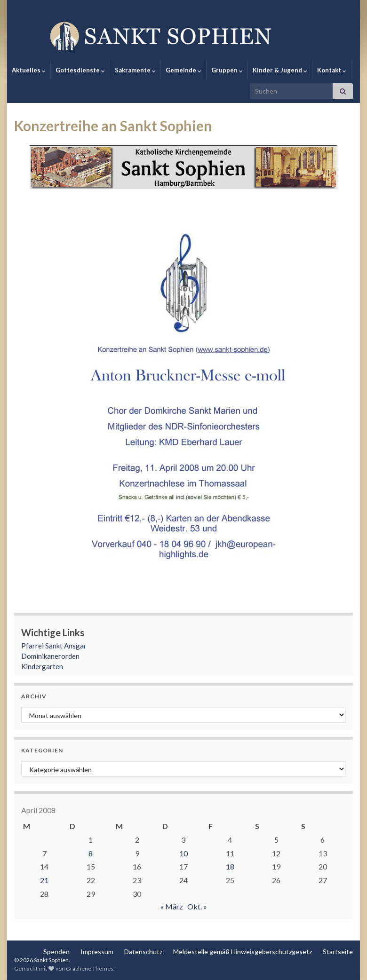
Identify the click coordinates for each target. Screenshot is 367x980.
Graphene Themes (90, 968)
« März (172, 906)
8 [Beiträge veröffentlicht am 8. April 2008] (91, 853)
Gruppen (227, 70)
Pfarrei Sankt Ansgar (54, 646)
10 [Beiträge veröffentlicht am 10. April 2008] (183, 853)
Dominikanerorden (50, 656)
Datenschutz (143, 952)
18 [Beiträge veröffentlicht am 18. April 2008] (230, 866)
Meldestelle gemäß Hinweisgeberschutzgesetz (243, 952)
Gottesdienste (80, 70)
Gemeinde (183, 70)
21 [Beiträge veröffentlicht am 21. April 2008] (44, 880)
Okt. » (197, 906)
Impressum (97, 952)
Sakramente (135, 70)
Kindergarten (42, 666)
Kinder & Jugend (280, 70)
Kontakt (332, 70)
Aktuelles (29, 70)
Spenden (56, 952)
